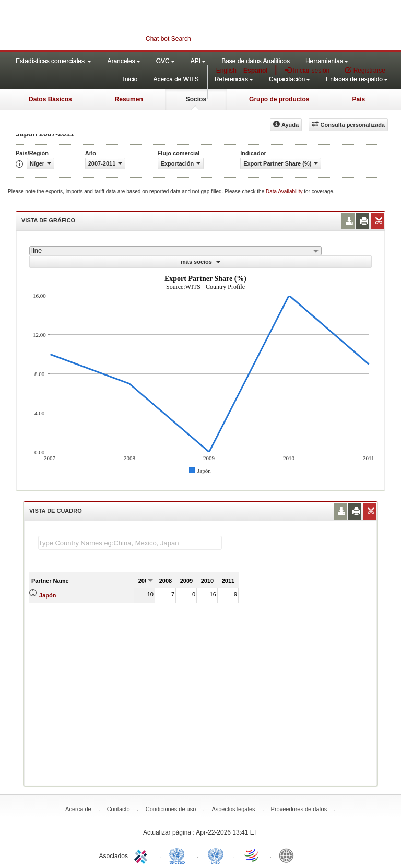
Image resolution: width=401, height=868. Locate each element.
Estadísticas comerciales (54, 61)
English (226, 71)
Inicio (130, 79)
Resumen (129, 99)
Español (256, 71)
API (198, 61)
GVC (166, 61)
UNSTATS (216, 855)
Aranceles (123, 61)
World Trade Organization (252, 855)
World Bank (289, 855)
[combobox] (175, 251)
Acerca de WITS (176, 79)
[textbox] (130, 543)
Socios (196, 99)
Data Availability (285, 191)
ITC (143, 855)
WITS (104, 26)
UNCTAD (179, 855)
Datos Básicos (50, 99)
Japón (48, 595)
